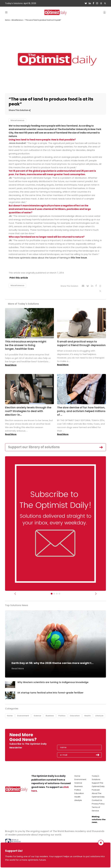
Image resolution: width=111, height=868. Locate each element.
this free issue (79, 258)
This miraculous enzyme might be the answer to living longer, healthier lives (26, 343)
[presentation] (74, 736)
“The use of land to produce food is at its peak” (43, 20)
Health (87, 714)
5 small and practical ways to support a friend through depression (81, 341)
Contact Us (97, 798)
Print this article (18, 278)
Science (37, 714)
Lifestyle (99, 714)
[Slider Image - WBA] (54, 591)
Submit (98, 753)
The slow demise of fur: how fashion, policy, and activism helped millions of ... (81, 409)
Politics (62, 714)
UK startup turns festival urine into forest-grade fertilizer (51, 690)
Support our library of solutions (34, 445)
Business (50, 714)
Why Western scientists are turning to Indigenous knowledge (53, 680)
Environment (23, 714)
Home (7, 20)
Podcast (96, 788)
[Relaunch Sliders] (59, 591)
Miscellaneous (17, 20)
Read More (11, 363)
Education (75, 714)
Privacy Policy (98, 802)
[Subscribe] (52, 591)
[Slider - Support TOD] (57, 591)
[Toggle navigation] (6, 12)
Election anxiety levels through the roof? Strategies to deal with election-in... (28, 409)
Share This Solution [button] (20, 110)
